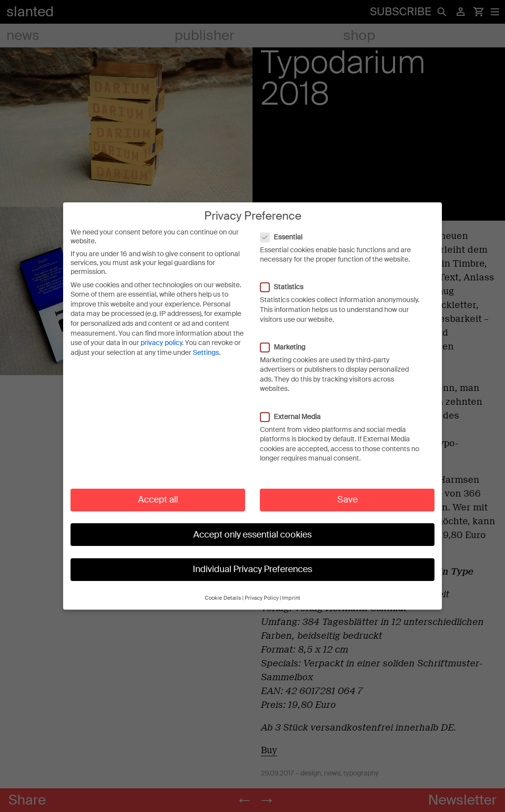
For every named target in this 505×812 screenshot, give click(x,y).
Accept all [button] (158, 491)
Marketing (288, 339)
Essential (286, 229)
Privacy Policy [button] (262, 590)
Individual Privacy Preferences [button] (252, 561)
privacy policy (161, 334)
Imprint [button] (291, 590)
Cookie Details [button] (223, 590)
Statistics (287, 279)
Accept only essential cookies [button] (252, 526)
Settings (206, 344)
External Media (295, 408)
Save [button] (347, 491)
